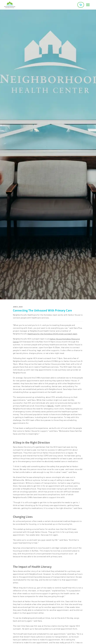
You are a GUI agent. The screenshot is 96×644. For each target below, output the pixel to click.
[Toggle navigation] (88, 5)
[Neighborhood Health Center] (10, 5)
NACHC (51, 406)
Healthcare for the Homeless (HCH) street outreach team (52, 334)
